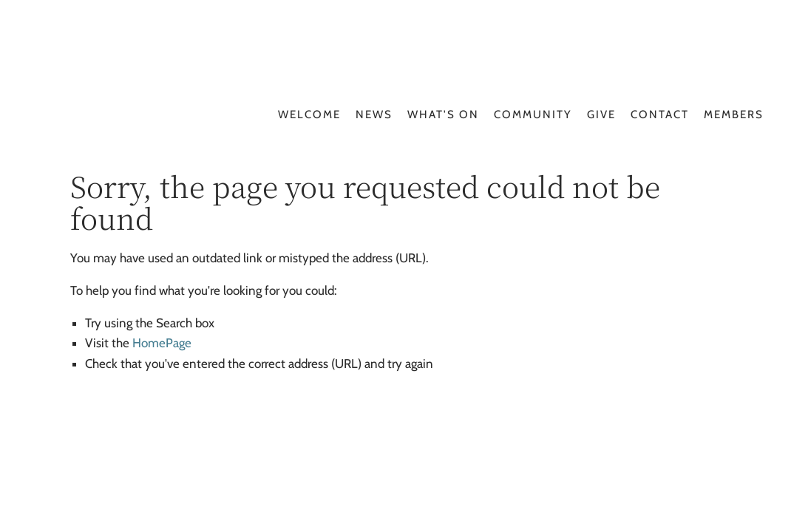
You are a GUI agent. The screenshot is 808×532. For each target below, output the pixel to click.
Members (734, 115)
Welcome (309, 115)
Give (601, 115)
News (374, 115)
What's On (443, 115)
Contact (660, 115)
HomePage (162, 343)
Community (533, 115)
